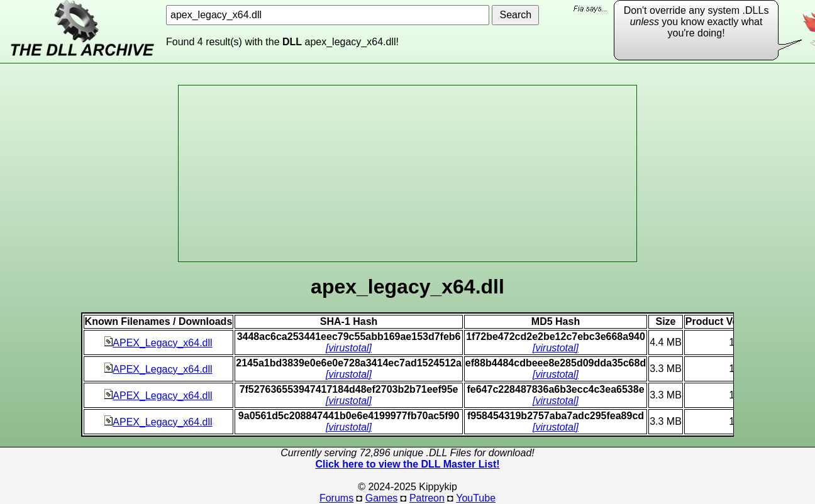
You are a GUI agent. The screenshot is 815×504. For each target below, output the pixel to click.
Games (382, 498)
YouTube (476, 498)
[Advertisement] (407, 173)
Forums (336, 498)
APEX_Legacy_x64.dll (158, 343)
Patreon (427, 498)
